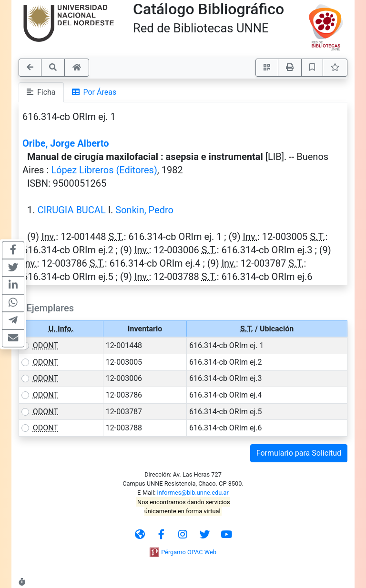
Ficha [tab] (41, 92)
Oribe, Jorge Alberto (66, 143)
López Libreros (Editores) (104, 170)
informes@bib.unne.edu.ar (193, 493)
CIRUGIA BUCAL (71, 210)
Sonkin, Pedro (144, 210)
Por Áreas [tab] (94, 92)
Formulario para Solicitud (299, 453)
